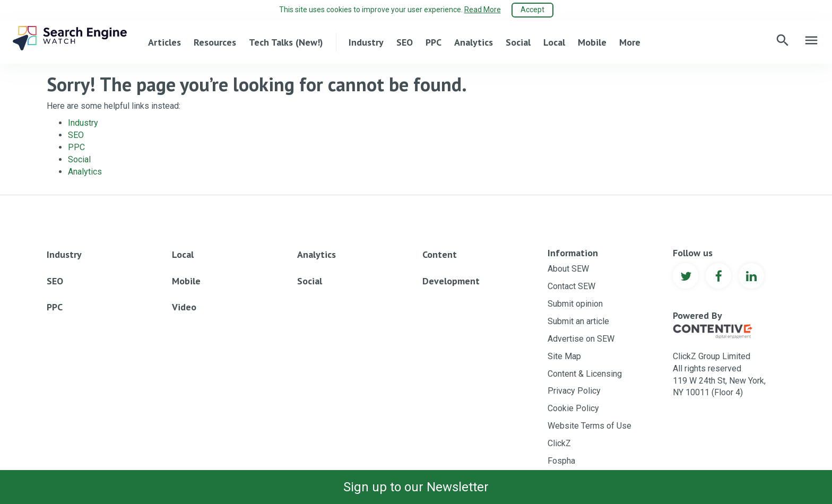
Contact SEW (571, 286)
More (630, 42)
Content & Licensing (585, 373)
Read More (483, 10)
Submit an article (578, 321)
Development (451, 280)
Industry (366, 42)
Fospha (561, 460)
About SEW (568, 268)
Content (440, 254)
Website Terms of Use (590, 425)
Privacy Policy (574, 390)
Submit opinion (575, 303)
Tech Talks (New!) (286, 42)
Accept (532, 10)
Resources (215, 42)
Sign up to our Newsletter (416, 487)
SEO (405, 42)
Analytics (474, 42)
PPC (434, 42)
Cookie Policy (573, 408)
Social (518, 42)
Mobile (592, 42)
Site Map (564, 356)
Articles (164, 42)
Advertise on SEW (581, 338)
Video (184, 306)
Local (554, 42)
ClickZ (559, 443)
